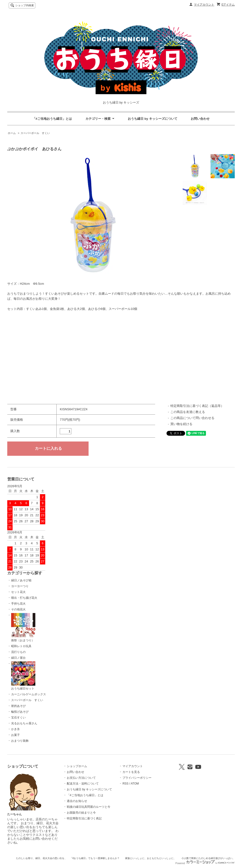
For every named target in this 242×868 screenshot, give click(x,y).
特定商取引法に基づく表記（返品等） (197, 406)
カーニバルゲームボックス (29, 694)
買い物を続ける (181, 424)
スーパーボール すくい (35, 133)
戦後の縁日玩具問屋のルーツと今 (89, 807)
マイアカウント (204, 5)
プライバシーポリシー (137, 778)
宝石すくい (18, 718)
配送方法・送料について (83, 784)
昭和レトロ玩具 (21, 646)
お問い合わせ (200, 119)
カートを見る (131, 772)
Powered (205, 863)
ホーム (12, 133)
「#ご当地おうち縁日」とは (52, 119)
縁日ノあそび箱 (21, 580)
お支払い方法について (81, 778)
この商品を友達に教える (188, 412)
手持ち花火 (18, 604)
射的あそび (18, 706)
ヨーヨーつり (20, 586)
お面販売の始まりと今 (81, 813)
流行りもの (18, 652)
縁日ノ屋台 (18, 658)
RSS (125, 784)
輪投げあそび (20, 712)
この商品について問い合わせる (192, 418)
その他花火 (18, 609)
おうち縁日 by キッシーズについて (152, 119)
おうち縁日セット (23, 676)
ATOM (135, 784)
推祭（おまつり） (23, 628)
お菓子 (15, 735)
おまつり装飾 (20, 741)
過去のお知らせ (77, 801)
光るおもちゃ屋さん (24, 723)
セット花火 (18, 592)
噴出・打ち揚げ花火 (24, 598)
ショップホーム (77, 766)
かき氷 (15, 729)
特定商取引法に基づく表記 (84, 818)
